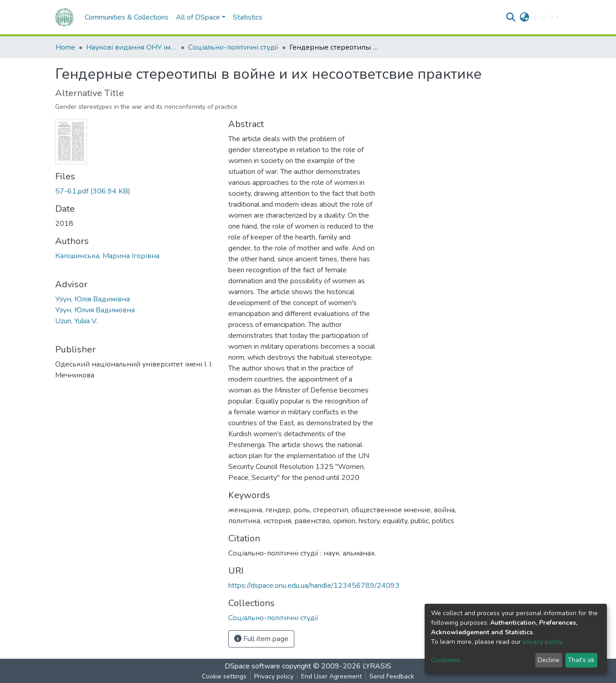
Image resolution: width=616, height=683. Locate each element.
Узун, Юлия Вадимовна (95, 310)
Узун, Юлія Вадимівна (92, 299)
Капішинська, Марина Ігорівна (107, 256)
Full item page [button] (261, 639)
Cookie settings (224, 676)
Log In (544, 17)
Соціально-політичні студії (233, 47)
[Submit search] (511, 17)
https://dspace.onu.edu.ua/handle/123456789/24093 (314, 586)
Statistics (248, 17)
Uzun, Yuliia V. (76, 321)
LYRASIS (377, 666)
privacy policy (542, 642)
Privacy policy (274, 676)
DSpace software (252, 666)
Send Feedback (392, 676)
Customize (446, 660)
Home (65, 47)
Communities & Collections (127, 17)
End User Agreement (331, 676)
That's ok (581, 660)
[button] (525, 17)
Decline (549, 660)
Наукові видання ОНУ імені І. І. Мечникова (132, 47)
